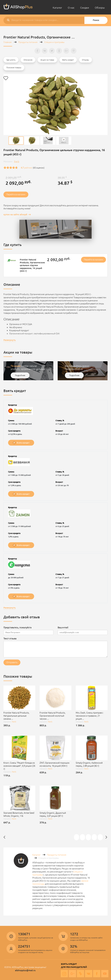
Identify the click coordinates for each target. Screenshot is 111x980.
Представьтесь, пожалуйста (17, 628)
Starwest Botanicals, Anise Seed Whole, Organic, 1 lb (19, 814)
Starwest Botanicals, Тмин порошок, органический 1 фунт (95, 837)
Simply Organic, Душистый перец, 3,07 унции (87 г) (53, 814)
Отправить (12, 662)
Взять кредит (21, 443)
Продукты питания (28, 42)
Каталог (57, 8)
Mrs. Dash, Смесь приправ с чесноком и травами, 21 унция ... (89, 716)
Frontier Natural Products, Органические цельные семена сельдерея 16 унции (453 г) (100, 837)
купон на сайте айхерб (15, 214)
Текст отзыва (10, 639)
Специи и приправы (54, 42)
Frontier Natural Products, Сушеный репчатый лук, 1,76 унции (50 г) (83, 837)
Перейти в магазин (16, 194)
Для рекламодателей (74, 967)
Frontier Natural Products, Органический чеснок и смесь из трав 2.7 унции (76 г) (77, 837)
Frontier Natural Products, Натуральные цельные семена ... (16, 716)
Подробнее (20, 375)
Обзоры (100, 8)
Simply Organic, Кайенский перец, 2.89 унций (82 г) (89, 764)
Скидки (85, 8)
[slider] (11, 168)
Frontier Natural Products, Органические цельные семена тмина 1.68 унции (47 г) (89, 837)
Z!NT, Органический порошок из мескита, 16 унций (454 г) (55, 764)
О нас (71, 8)
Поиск (96, 20)
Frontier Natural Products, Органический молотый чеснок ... (53, 716)
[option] (16, 141)
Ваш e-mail (63, 628)
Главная (8, 42)
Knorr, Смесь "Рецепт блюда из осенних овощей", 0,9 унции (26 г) (19, 766)
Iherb (17, 161)
